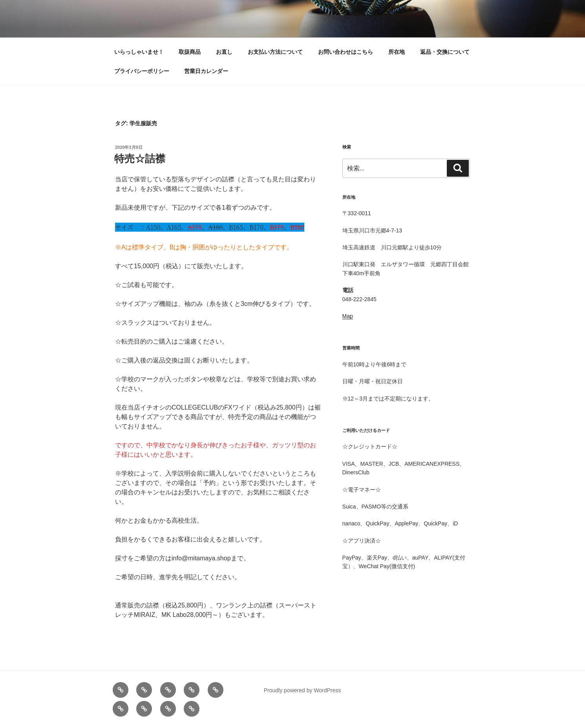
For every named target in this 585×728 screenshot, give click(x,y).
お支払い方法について (275, 52)
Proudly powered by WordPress (303, 690)
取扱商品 (190, 52)
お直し (224, 52)
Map (348, 316)
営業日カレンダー (206, 71)
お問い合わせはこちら (346, 52)
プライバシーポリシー (142, 71)
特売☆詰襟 (140, 159)
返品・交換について (445, 52)
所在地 (397, 52)
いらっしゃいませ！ (139, 52)
